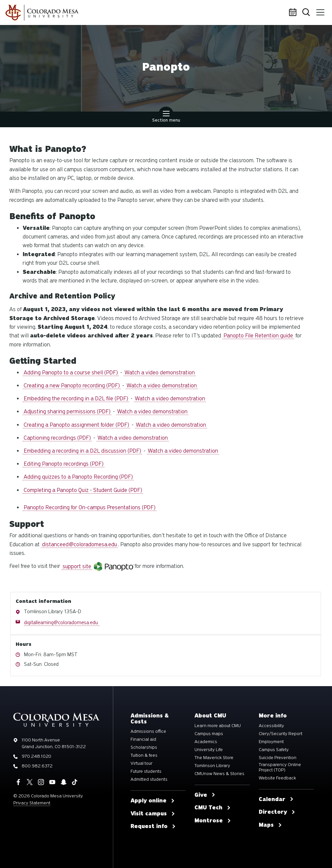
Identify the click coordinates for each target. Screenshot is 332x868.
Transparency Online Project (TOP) (280, 767)
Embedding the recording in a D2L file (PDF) (76, 399)
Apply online (153, 801)
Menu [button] (319, 10)
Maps (270, 825)
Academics (206, 742)
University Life (209, 750)
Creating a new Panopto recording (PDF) (72, 386)
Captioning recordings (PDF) (57, 438)
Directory (277, 812)
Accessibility (271, 726)
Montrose (213, 821)
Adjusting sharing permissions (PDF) (67, 412)
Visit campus (153, 814)
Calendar (294, 13)
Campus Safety (274, 750)
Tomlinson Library (212, 766)
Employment (271, 742)
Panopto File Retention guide (258, 336)
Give (205, 795)
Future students (146, 771)
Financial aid (143, 739)
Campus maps (209, 734)
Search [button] (307, 13)
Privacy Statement (32, 803)
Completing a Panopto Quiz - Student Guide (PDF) (83, 490)
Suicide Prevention (278, 758)
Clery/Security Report (281, 734)
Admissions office (148, 731)
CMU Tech (213, 808)
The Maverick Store (214, 758)
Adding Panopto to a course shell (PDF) (71, 373)
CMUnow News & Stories (219, 774)
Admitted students (149, 779)
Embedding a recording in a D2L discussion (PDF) (82, 451)
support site (77, 566)
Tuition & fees (144, 755)
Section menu (166, 117)
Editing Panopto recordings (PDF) (64, 464)
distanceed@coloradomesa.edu (79, 544)
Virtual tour (142, 763)
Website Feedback (277, 778)
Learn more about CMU (218, 726)
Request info (153, 826)
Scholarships (144, 747)
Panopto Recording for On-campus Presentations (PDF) (90, 507)
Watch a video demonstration (160, 373)
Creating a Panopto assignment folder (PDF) (76, 425)
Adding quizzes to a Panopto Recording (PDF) (78, 477)
